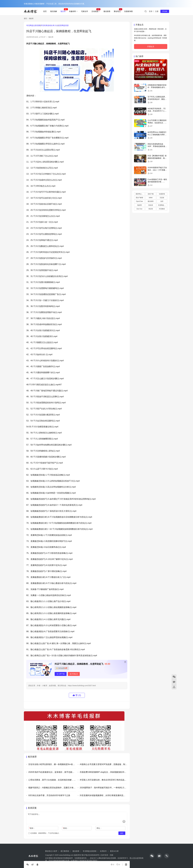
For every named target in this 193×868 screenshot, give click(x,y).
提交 (122, 833)
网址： (99, 828)
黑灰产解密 (139, 198)
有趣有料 (72, 11)
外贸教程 (162, 209)
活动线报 (95, 11)
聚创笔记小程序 (51, 851)
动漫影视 (162, 194)
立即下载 (61, 674)
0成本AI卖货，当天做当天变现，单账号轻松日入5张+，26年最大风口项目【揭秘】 (150, 77)
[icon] (152, 856)
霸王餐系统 (65, 851)
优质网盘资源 (63, 25)
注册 (157, 11)
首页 (45, 11)
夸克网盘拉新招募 (33, 25)
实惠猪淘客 (129, 11)
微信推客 (107, 11)
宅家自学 (85, 11)
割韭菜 (151, 205)
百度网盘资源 (162, 205)
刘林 (112, 855)
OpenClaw (139, 201)
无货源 (162, 198)
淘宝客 (151, 209)
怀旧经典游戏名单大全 (49, 25)
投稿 (165, 11)
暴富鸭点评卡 (140, 194)
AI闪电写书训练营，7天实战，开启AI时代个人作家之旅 (157, 111)
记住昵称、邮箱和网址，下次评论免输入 (44, 833)
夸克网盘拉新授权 (90, 851)
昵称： (32, 828)
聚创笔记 (117, 11)
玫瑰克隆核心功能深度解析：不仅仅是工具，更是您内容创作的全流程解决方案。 (55, 4)
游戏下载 (151, 194)
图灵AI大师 (114, 851)
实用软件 (103, 851)
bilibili (151, 198)
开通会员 (74, 674)
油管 (162, 201)
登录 (151, 11)
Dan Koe (139, 209)
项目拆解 (54, 11)
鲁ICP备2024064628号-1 (91, 855)
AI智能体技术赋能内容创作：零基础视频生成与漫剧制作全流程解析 (157, 87)
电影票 (139, 205)
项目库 (63, 11)
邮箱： (66, 828)
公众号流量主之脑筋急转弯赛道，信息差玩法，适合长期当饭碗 (157, 123)
